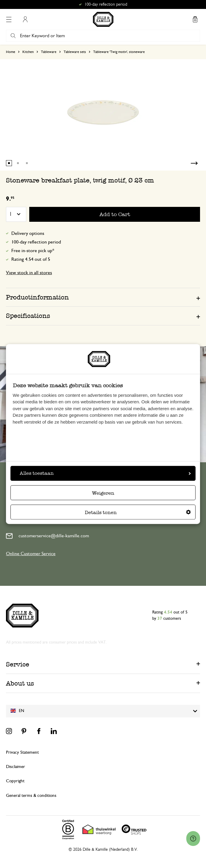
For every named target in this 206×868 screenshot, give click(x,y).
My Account (25, 19)
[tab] (103, 297)
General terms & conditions (31, 796)
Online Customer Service (31, 554)
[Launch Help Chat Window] (193, 839)
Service (18, 664)
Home (11, 52)
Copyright (15, 781)
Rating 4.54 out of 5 (31, 259)
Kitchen (28, 52)
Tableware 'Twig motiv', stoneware (119, 52)
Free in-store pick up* (33, 251)
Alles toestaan (105, 473)
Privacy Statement (22, 752)
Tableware (49, 52)
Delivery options (28, 233)
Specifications (28, 316)
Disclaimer (16, 767)
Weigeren (103, 493)
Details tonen (138, 512)
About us (20, 683)
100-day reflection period (36, 242)
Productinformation (37, 297)
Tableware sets (75, 52)
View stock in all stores (29, 273)
